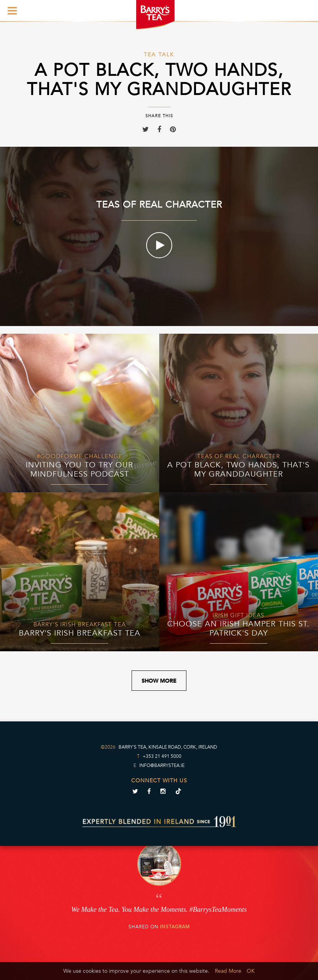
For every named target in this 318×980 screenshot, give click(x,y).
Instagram (175, 927)
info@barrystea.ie (162, 765)
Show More (159, 681)
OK (251, 971)
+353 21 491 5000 (162, 756)
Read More (228, 971)
